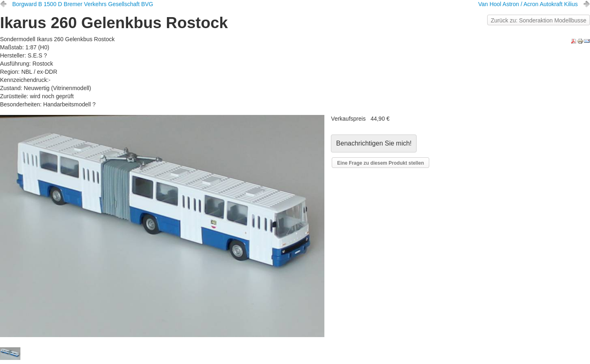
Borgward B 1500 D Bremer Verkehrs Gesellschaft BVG (83, 4)
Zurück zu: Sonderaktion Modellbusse (539, 20)
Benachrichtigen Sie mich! (374, 143)
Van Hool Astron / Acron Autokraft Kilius (528, 4)
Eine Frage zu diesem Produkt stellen (380, 163)
